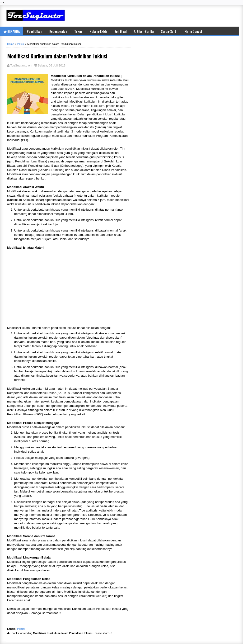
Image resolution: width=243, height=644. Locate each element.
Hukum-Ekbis (98, 31)
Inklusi (21, 629)
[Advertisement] (181, 16)
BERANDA (12, 31)
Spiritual (121, 31)
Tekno (78, 31)
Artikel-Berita (144, 31)
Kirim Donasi (193, 31)
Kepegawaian (58, 31)
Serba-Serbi (169, 31)
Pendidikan (35, 31)
